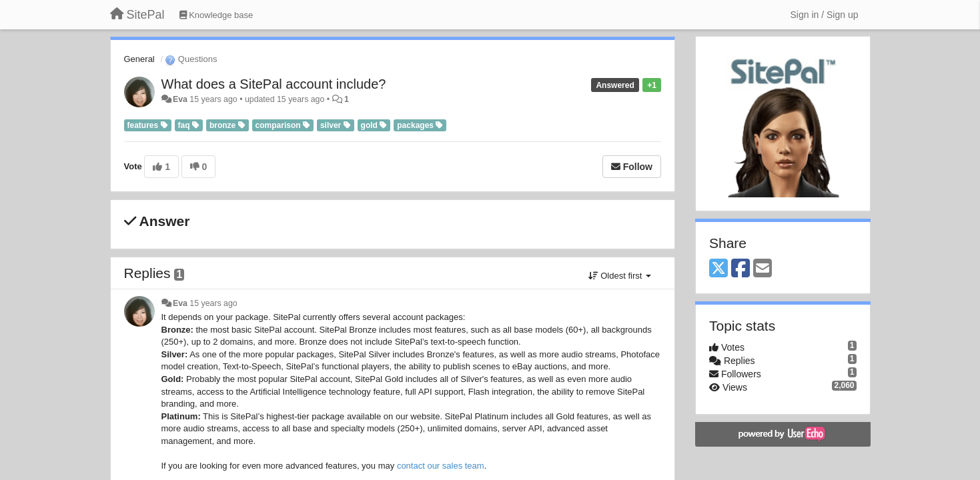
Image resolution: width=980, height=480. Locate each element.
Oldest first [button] (620, 276)
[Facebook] (741, 269)
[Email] (763, 269)
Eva (180, 99)
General (139, 59)
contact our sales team (441, 466)
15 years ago (213, 303)
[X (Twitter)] (718, 269)
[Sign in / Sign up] (825, 15)
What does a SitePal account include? (274, 84)
